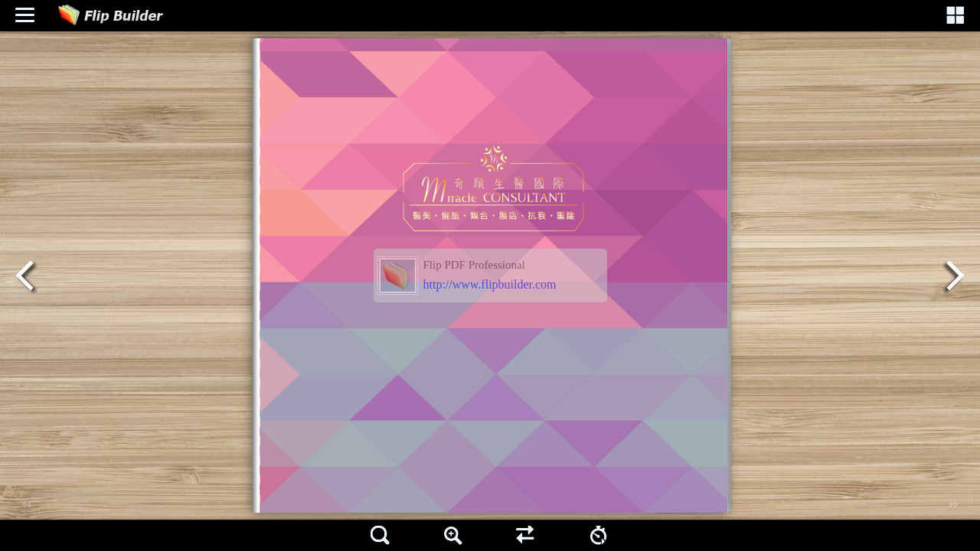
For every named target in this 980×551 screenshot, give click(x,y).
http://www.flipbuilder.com (490, 284)
